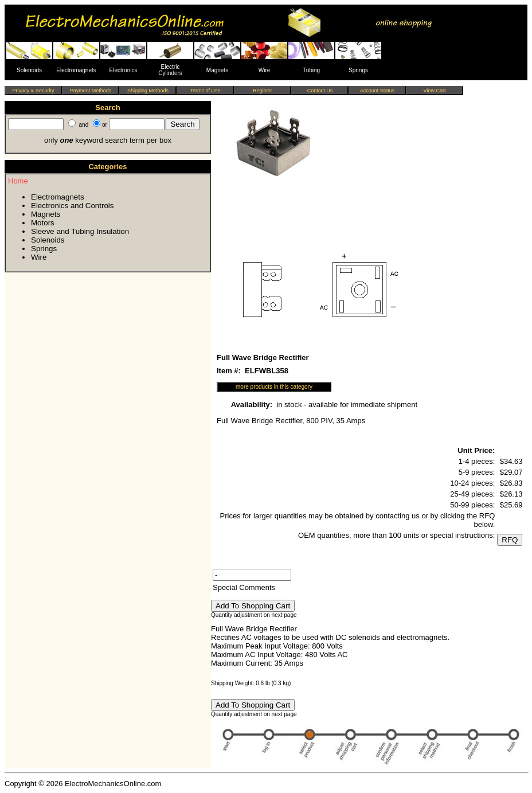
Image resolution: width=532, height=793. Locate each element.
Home (18, 181)
